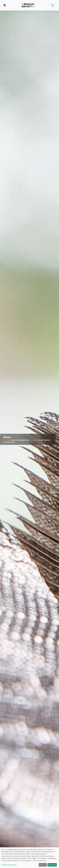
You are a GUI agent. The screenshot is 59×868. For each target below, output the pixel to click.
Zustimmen (52, 865)
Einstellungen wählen (9, 865)
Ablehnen (43, 865)
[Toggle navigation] (53, 5)
